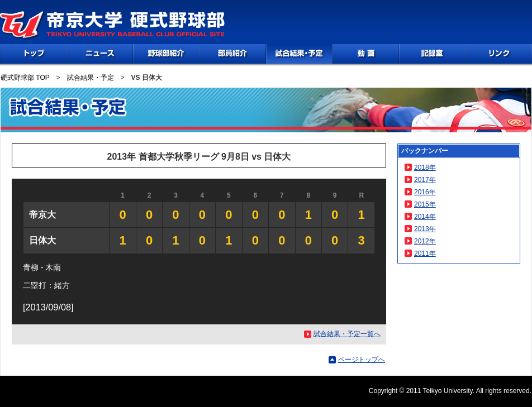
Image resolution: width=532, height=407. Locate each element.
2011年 (425, 253)
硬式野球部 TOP (25, 78)
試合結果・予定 (91, 78)
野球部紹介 (166, 54)
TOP (34, 54)
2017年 (425, 180)
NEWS (100, 54)
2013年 (425, 229)
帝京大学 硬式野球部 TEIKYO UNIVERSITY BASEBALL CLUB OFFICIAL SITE (113, 26)
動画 (366, 54)
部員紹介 (233, 54)
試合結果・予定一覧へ (347, 334)
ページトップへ (362, 360)
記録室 (432, 54)
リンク (498, 54)
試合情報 (299, 54)
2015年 (425, 204)
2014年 (425, 217)
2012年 (425, 241)
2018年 (425, 167)
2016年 (425, 192)
